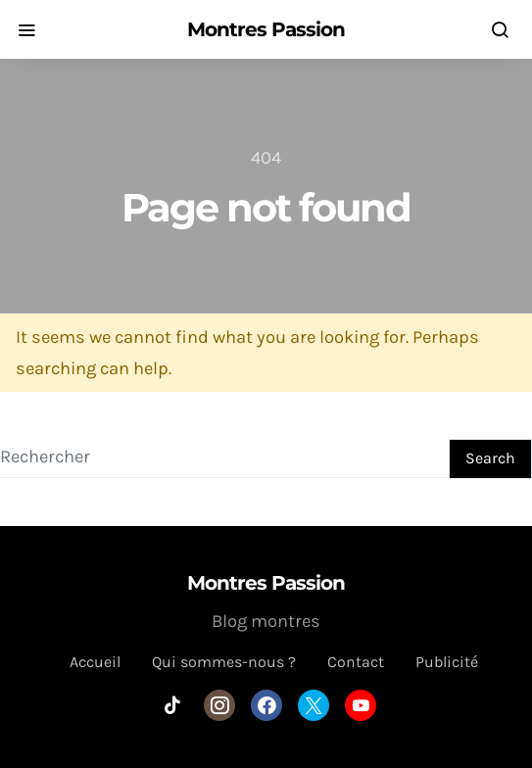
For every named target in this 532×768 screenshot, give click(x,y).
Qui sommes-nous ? (224, 662)
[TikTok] (172, 705)
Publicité (447, 662)
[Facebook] (266, 705)
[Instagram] (219, 705)
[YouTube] (361, 705)
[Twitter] (314, 705)
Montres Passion (266, 29)
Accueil (95, 662)
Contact (356, 662)
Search (490, 458)
